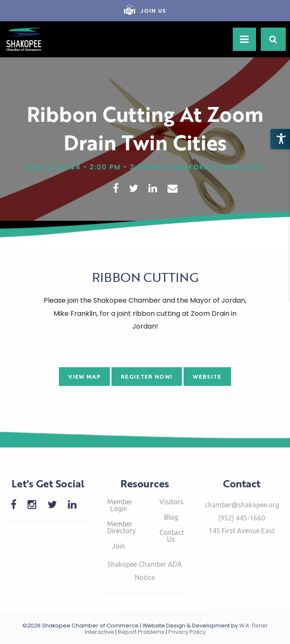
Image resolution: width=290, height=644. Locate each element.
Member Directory (121, 527)
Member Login (120, 505)
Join (119, 546)
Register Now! (147, 377)
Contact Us (172, 536)
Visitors (171, 502)
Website (207, 377)
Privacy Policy (187, 632)
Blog (171, 517)
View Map (84, 377)
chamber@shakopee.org (242, 505)
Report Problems (141, 632)
